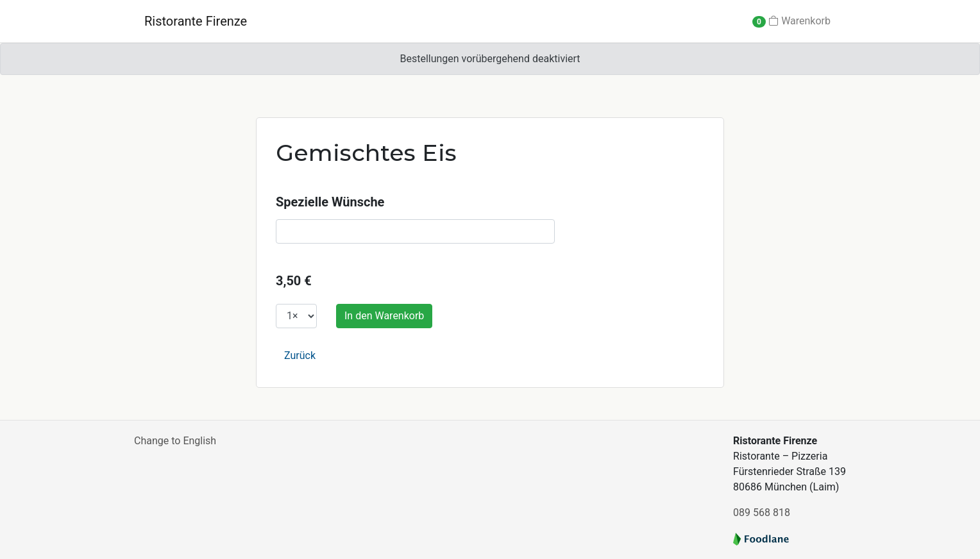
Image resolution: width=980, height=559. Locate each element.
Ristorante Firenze (196, 21)
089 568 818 (762, 513)
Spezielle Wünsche (330, 202)
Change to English (175, 441)
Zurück (300, 355)
